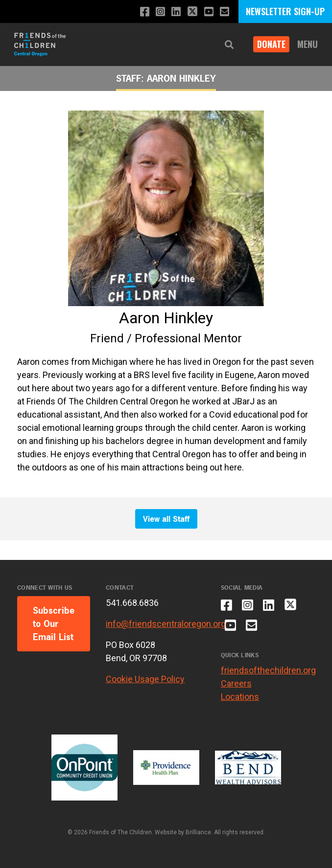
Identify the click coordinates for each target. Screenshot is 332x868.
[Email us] (225, 12)
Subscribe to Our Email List (54, 624)
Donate (271, 44)
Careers (236, 683)
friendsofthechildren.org (268, 670)
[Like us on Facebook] (145, 12)
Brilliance (198, 832)
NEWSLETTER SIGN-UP (285, 11)
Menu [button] (308, 44)
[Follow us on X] (192, 12)
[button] (229, 45)
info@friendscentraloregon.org (166, 624)
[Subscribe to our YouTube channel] (209, 12)
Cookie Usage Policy (145, 679)
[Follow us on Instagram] (160, 12)
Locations (240, 697)
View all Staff (166, 519)
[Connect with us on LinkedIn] (176, 12)
